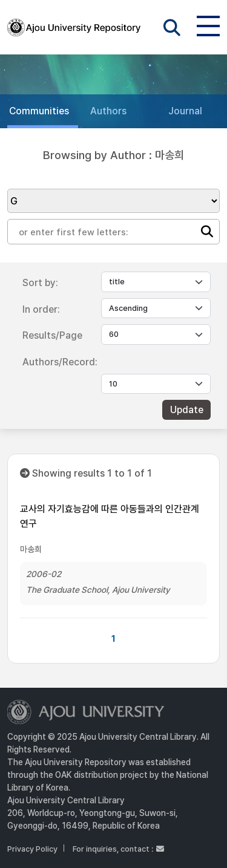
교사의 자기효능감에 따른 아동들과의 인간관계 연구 (110, 516)
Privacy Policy (32, 849)
